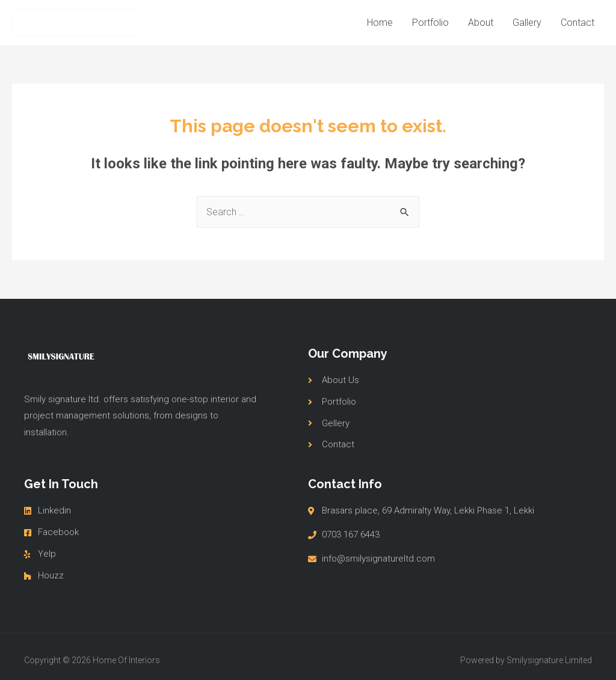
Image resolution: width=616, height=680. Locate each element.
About (481, 23)
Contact (577, 23)
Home (380, 23)
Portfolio (430, 23)
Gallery (527, 23)
